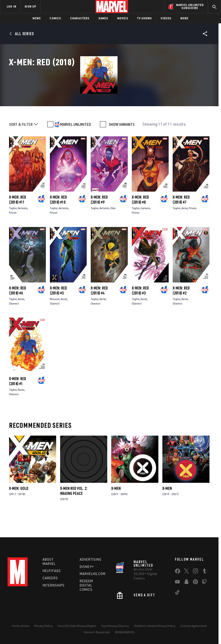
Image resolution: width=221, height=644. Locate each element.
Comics (55, 18)
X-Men (116, 510)
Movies (123, 18)
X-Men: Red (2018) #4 (99, 312)
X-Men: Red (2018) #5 (58, 312)
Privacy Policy (43, 627)
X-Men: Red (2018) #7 (181, 221)
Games (103, 18)
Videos (166, 18)
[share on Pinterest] (195, 584)
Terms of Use (21, 627)
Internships (54, 587)
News (37, 18)
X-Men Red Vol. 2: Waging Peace (74, 512)
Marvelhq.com (93, 575)
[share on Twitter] (186, 573)
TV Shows (144, 18)
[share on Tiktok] (177, 595)
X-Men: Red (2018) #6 (18, 312)
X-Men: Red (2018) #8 (140, 221)
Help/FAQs (52, 572)
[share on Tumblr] (204, 573)
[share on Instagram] (195, 573)
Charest (14, 325)
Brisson (55, 320)
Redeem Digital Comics (86, 587)
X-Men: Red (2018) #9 (99, 221)
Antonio (23, 229)
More (185, 18)
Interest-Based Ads (97, 633)
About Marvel (49, 563)
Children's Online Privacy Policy (155, 627)
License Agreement (194, 627)
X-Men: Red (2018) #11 (18, 221)
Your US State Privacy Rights (77, 627)
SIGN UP (30, 6)
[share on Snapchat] (186, 584)
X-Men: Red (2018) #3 (140, 312)
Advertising (91, 561)
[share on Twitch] (204, 584)
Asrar (185, 229)
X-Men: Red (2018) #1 (18, 402)
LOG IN (12, 6)
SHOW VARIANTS (122, 146)
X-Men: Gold (19, 510)
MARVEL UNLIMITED (76, 146)
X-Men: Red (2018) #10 (58, 221)
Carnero (145, 229)
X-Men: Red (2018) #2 (181, 312)
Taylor (13, 229)
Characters (80, 18)
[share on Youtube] (177, 584)
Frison (13, 234)
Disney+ (87, 568)
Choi (113, 229)
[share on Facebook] (178, 573)
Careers (50, 579)
